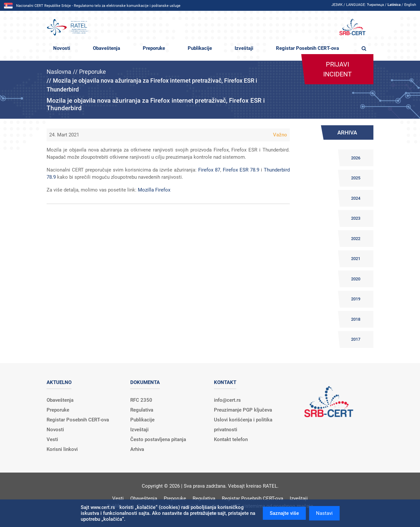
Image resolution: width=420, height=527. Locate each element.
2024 (356, 198)
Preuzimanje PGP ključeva (243, 410)
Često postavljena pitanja (158, 439)
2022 (356, 239)
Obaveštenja (106, 48)
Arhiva (137, 449)
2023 (356, 218)
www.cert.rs (103, 507)
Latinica (394, 5)
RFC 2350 (141, 400)
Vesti (52, 439)
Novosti (62, 48)
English (410, 5)
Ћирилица (375, 5)
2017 (356, 339)
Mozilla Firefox (154, 190)
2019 (356, 299)
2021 (356, 259)
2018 (356, 319)
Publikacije (200, 48)
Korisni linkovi (62, 449)
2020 (356, 279)
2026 (356, 158)
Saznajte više (284, 513)
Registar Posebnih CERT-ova (307, 48)
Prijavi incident (337, 69)
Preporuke (154, 48)
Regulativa (142, 410)
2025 (356, 178)
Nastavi (324, 513)
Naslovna (59, 72)
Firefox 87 (209, 170)
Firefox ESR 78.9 (241, 170)
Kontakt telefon (231, 439)
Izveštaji (244, 48)
